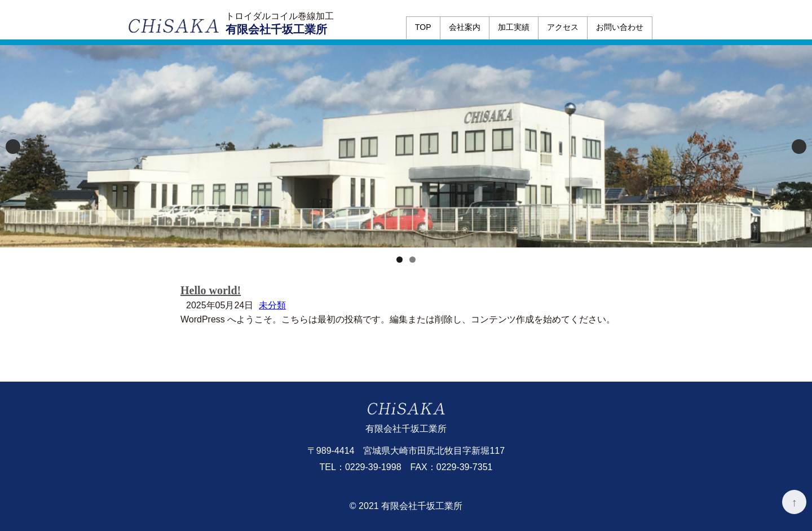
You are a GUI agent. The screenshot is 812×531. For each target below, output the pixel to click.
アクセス (563, 27)
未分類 (272, 305)
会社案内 (465, 27)
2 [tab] (412, 260)
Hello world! (211, 290)
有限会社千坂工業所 (276, 29)
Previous (13, 147)
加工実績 (514, 27)
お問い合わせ (620, 27)
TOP (423, 27)
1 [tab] (400, 260)
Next (799, 147)
